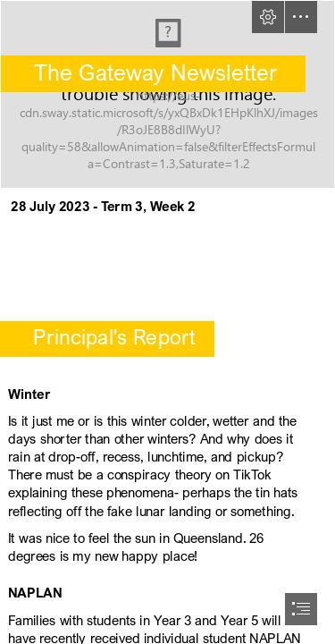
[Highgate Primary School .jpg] (167, 94)
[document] (167, 322)
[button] (268, 17)
